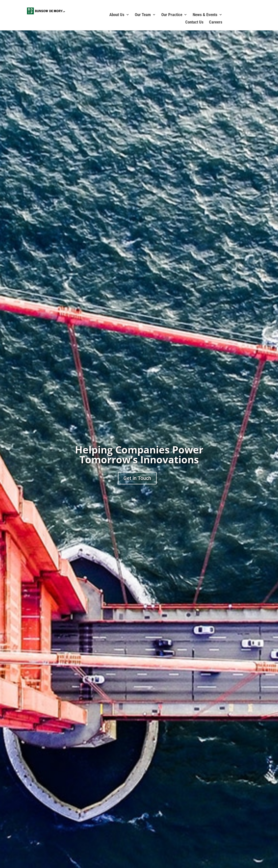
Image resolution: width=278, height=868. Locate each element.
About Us (117, 15)
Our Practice (172, 15)
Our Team (143, 15)
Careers (216, 22)
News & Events (205, 15)
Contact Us (194, 22)
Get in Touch (137, 478)
